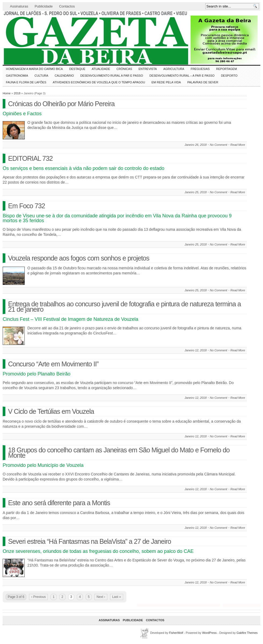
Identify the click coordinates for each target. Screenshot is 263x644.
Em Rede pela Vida (166, 82)
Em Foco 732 (27, 206)
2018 (17, 93)
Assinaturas (19, 6)
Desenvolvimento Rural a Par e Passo (112, 76)
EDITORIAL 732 (30, 158)
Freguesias (200, 69)
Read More (238, 145)
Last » (117, 597)
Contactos (67, 6)
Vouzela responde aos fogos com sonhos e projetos (79, 258)
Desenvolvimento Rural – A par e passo (182, 76)
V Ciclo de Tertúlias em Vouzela (51, 411)
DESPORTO (229, 76)
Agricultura (174, 69)
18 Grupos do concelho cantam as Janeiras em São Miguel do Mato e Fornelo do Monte (119, 453)
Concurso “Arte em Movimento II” (53, 364)
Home (7, 93)
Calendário (64, 76)
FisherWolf (176, 633)
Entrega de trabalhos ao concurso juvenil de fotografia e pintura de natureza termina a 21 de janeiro (124, 307)
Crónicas (124, 69)
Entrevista (148, 69)
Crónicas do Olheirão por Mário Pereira (61, 104)
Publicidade (44, 6)
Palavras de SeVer (203, 82)
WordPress (209, 633)
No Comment (219, 145)
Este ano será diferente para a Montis (59, 503)
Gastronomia (17, 76)
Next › (101, 597)
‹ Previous (38, 597)
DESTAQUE (77, 69)
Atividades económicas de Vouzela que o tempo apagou (99, 82)
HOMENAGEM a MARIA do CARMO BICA (34, 69)
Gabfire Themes (247, 633)
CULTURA (41, 76)
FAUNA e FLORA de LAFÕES (26, 82)
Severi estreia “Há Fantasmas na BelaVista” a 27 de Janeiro (90, 541)
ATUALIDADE (101, 69)
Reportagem (226, 69)
